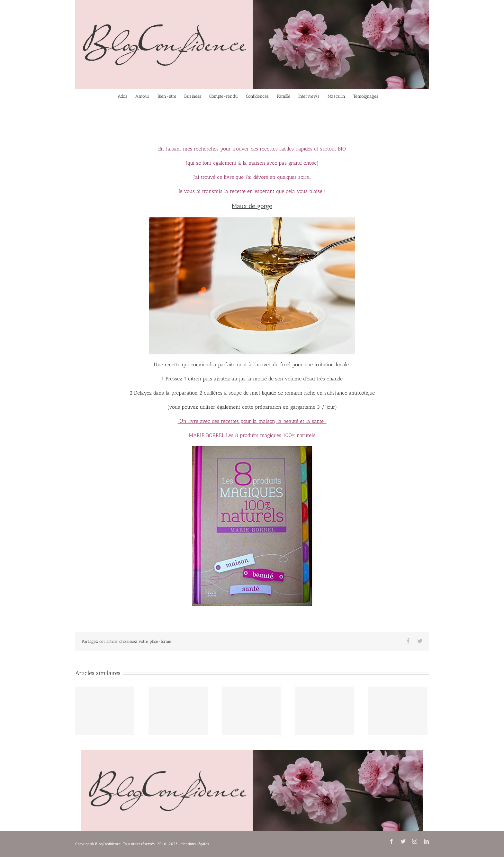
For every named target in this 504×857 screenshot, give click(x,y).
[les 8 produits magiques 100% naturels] (252, 448)
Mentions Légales (195, 844)
